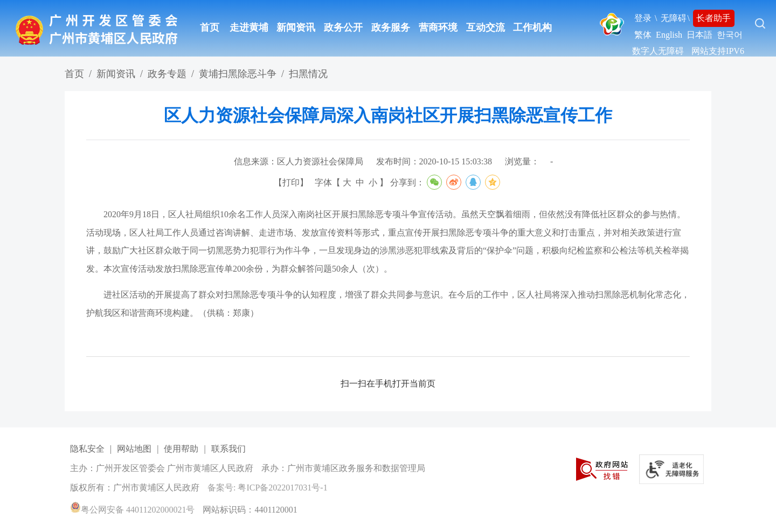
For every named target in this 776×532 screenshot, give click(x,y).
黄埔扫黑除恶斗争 (238, 74)
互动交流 (486, 27)
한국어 (730, 35)
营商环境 (438, 27)
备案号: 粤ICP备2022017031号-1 (268, 488)
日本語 (699, 35)
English (669, 35)
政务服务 (391, 27)
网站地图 (134, 449)
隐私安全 (87, 449)
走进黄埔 (249, 27)
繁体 (643, 35)
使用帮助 (181, 449)
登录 (643, 18)
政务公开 (343, 27)
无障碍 (674, 18)
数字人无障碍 (658, 51)
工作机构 (532, 27)
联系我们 (228, 449)
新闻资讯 (296, 27)
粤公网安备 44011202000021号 (132, 510)
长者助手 (713, 18)
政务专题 (167, 74)
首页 (210, 27)
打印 (291, 182)
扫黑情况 (308, 74)
